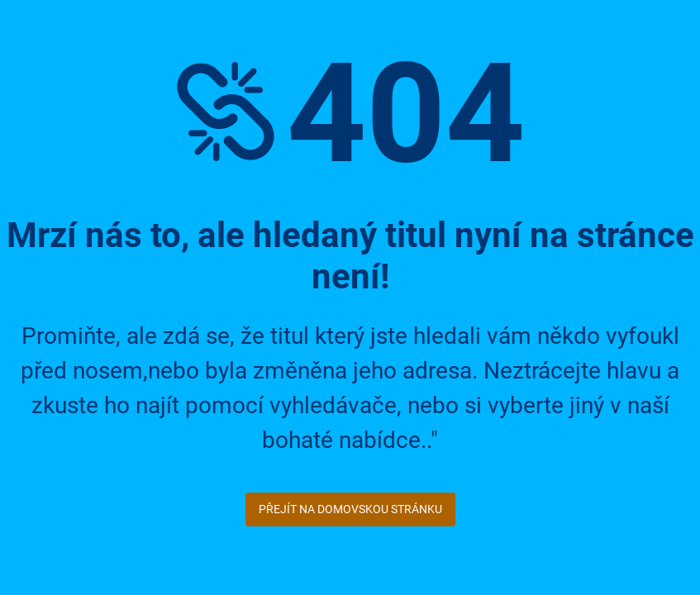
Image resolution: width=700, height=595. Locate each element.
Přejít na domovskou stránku (350, 509)
